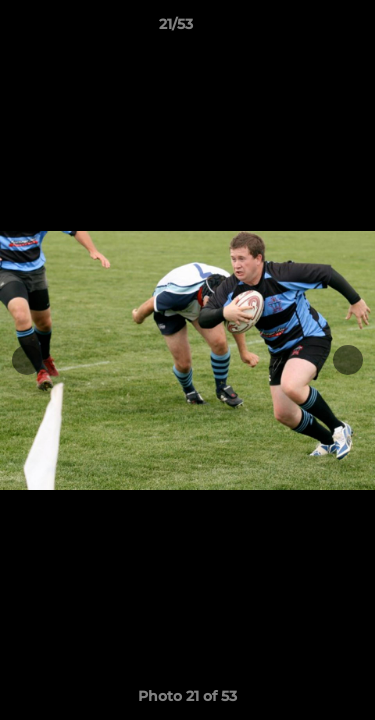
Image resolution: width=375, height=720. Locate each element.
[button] (303, 29)
